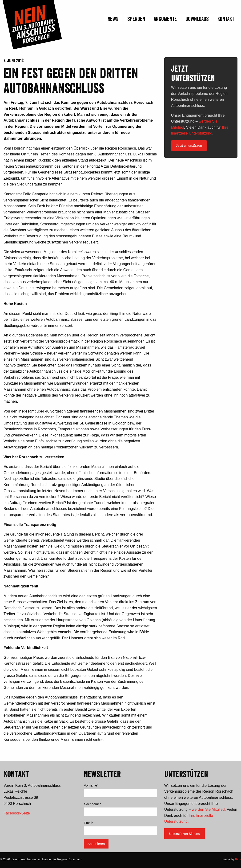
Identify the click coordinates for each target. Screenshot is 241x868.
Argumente (165, 19)
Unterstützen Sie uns (185, 834)
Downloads (197, 19)
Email (88, 823)
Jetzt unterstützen (189, 146)
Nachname (92, 804)
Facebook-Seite (17, 813)
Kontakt (226, 19)
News (113, 19)
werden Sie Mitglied (208, 809)
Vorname (91, 785)
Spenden (136, 19)
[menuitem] (112, 19)
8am (238, 859)
